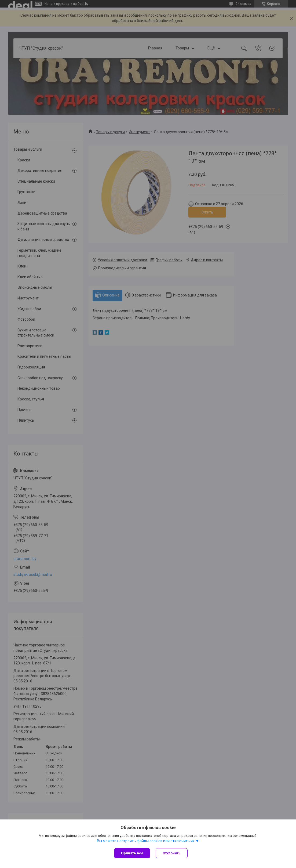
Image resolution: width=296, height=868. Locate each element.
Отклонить (172, 853)
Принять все (132, 853)
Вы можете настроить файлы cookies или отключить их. (146, 841)
